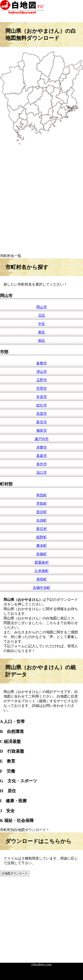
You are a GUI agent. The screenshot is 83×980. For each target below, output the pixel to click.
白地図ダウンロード (15, 873)
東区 (42, 332)
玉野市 (42, 380)
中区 (42, 324)
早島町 (42, 504)
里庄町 (42, 512)
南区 (42, 341)
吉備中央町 (42, 588)
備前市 (42, 430)
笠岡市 (42, 388)
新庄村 (42, 529)
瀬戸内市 (42, 439)
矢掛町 (42, 520)
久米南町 (42, 571)
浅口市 (42, 473)
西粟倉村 (42, 562)
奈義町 (42, 554)
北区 (42, 315)
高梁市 (42, 414)
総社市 (42, 405)
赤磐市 (42, 447)
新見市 (42, 422)
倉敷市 (42, 363)
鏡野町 (42, 537)
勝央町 (42, 546)
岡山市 (42, 307)
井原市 (42, 397)
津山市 (42, 372)
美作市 (42, 464)
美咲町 (42, 579)
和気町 (42, 495)
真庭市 (42, 456)
